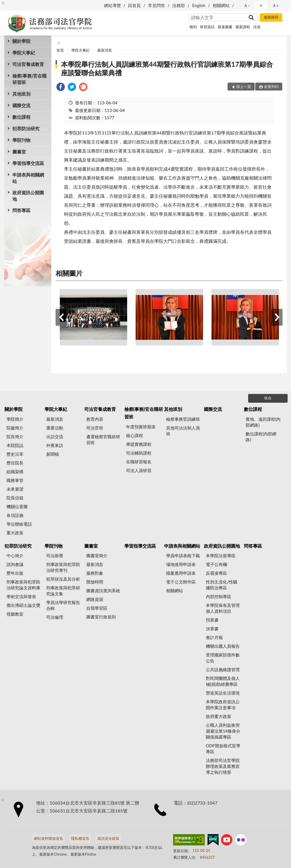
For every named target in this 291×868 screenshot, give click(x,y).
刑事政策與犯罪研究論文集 (63, 591)
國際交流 (21, 105)
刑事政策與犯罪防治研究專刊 (63, 567)
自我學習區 (97, 608)
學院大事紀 (24, 53)
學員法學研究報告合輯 (63, 605)
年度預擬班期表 (141, 427)
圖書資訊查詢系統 (103, 591)
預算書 (212, 620)
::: (3, 3)
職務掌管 (15, 480)
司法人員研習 (139, 470)
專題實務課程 (139, 444)
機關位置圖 (17, 506)
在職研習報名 (139, 462)
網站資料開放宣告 (48, 838)
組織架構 (15, 472)
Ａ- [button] (247, 5)
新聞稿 (53, 454)
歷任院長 (15, 463)
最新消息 (105, 50)
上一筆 (61, 317)
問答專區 (21, 210)
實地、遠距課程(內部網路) (263, 422)
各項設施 (15, 515)
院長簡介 (15, 437)
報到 (193, 27)
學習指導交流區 (28, 163)
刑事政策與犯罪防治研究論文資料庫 (23, 585)
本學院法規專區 (221, 556)
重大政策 (15, 533)
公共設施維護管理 (223, 669)
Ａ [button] (261, 5)
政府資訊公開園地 (28, 196)
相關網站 (221, 5)
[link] (61, 88)
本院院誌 (15, 445)
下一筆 (277, 317)
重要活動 (55, 428)
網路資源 (95, 599)
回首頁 (134, 5)
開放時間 (95, 582)
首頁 (60, 50)
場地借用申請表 (181, 564)
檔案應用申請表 (181, 573)
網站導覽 (113, 5)
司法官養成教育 (28, 64)
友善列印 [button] (271, 87)
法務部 (179, 5)
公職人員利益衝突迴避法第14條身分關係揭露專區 (223, 731)
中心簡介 (15, 556)
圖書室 (19, 152)
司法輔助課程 (139, 453)
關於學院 (21, 41)
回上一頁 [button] (244, 87)
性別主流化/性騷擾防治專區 (222, 585)
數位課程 (21, 117)
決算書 (212, 629)
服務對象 (95, 573)
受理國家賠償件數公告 (223, 658)
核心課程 (135, 435)
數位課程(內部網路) (261, 437)
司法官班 (95, 428)
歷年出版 (15, 573)
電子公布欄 (216, 564)
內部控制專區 (219, 596)
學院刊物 (21, 140)
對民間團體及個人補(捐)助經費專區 (223, 681)
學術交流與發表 (21, 596)
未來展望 (15, 489)
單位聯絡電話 (19, 524)
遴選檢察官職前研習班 (103, 439)
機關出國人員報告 (223, 646)
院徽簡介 (15, 428)
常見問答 (156, 5)
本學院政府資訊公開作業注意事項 (223, 705)
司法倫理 (55, 617)
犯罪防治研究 (26, 128)
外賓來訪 (55, 445)
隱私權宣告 (80, 838)
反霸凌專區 (216, 573)
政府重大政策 (219, 716)
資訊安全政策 (108, 838)
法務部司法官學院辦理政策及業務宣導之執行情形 (223, 766)
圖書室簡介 (97, 556)
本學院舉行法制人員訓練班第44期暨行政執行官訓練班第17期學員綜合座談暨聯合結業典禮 (167, 68)
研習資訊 (207, 27)
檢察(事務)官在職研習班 (29, 79)
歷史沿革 (15, 454)
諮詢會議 (15, 564)
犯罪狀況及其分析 (63, 579)
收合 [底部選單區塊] (268, 398)
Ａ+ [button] (275, 5)
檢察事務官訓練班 (183, 419)
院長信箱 (15, 498)
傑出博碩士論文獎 (23, 605)
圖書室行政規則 (101, 617)
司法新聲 (55, 556)
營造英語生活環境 (223, 693)
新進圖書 (225, 27)
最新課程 (243, 27)
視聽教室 (15, 614)
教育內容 (95, 419)
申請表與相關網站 (28, 178)
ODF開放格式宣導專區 (223, 749)
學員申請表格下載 (183, 556)
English (199, 5)
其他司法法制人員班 (183, 431)
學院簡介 (15, 419)
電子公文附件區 (181, 582)
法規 (257, 27)
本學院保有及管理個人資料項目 (223, 608)
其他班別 (21, 94)
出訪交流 (55, 437)
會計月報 (214, 637)
